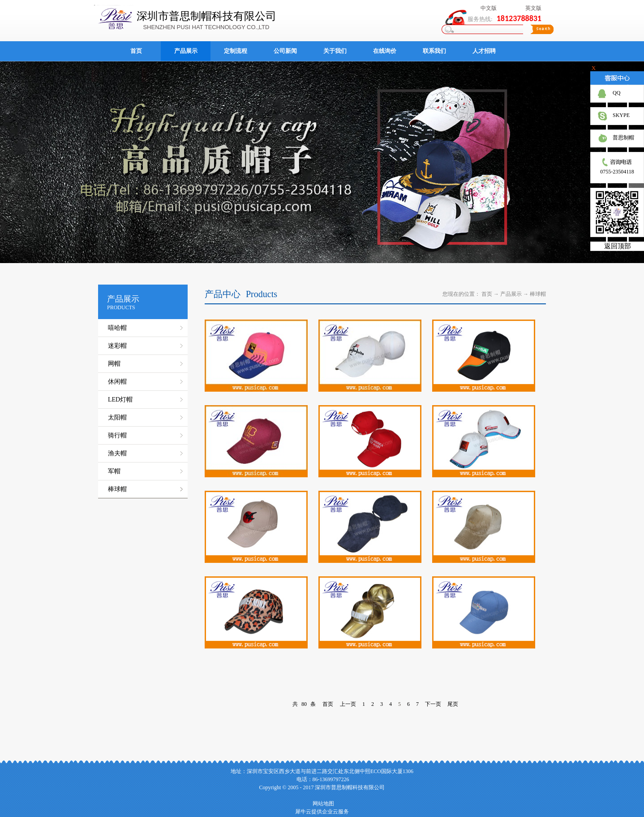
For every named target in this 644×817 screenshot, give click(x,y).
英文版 (533, 8)
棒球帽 (538, 294)
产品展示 (511, 294)
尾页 (453, 704)
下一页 (433, 704)
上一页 (348, 704)
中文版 (489, 8)
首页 (136, 51)
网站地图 (322, 804)
